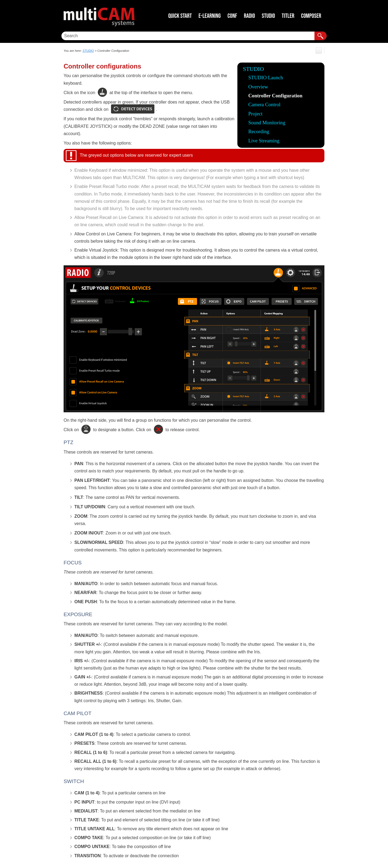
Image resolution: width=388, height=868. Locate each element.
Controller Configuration (275, 96)
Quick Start (180, 16)
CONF (232, 16)
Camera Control (264, 104)
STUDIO (268, 16)
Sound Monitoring (267, 123)
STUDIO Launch (266, 78)
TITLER (288, 16)
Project (255, 114)
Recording (259, 131)
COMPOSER (311, 16)
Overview (258, 87)
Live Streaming (264, 141)
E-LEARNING (210, 16)
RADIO (249, 16)
